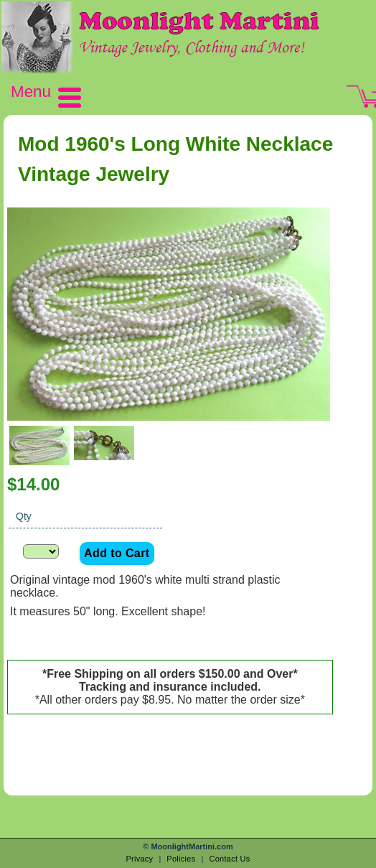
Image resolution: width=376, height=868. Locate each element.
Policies (181, 859)
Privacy (139, 859)
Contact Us (229, 859)
